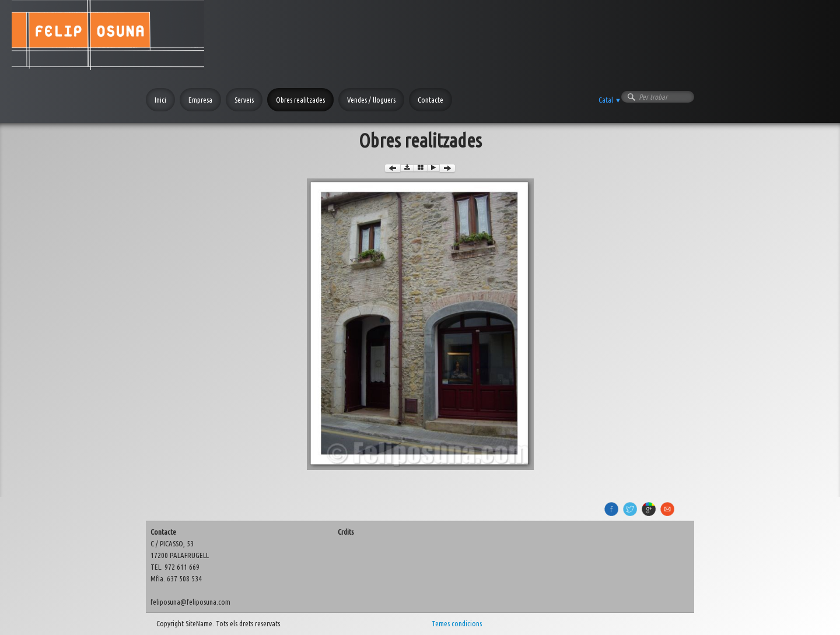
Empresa (200, 100)
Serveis (244, 100)
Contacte (430, 100)
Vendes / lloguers (371, 100)
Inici (160, 100)
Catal (610, 100)
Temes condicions (457, 623)
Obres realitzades (300, 100)
